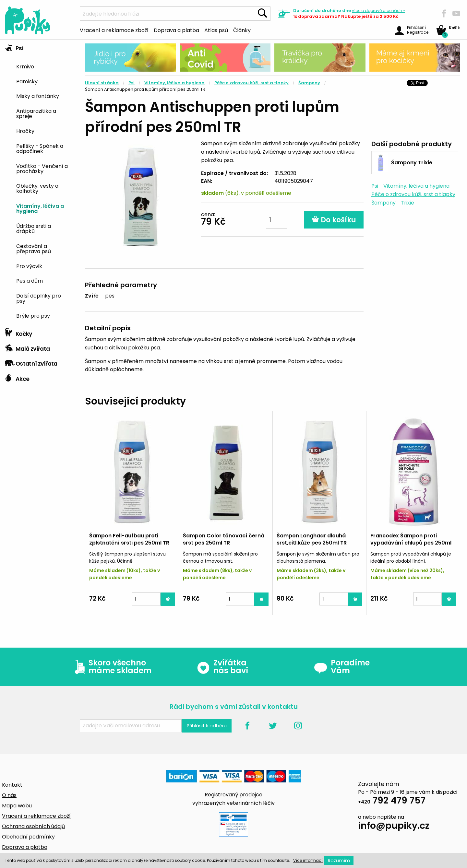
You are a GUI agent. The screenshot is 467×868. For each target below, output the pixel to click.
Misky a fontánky (38, 96)
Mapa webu (17, 806)
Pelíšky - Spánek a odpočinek (40, 148)
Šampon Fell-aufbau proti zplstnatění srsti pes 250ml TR (129, 539)
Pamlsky (27, 81)
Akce (17, 377)
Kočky (19, 332)
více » (378, 11)
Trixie (407, 203)
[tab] (39, 182)
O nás (9, 795)
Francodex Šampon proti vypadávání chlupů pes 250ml (411, 539)
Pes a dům (30, 280)
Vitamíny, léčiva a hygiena (40, 208)
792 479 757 (392, 801)
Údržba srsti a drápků (34, 228)
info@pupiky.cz (394, 827)
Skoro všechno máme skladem (112, 667)
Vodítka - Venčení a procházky (42, 168)
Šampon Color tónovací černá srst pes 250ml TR (224, 539)
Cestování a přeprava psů (34, 248)
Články (242, 30)
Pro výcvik (29, 266)
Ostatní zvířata (31, 362)
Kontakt (12, 785)
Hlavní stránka (102, 83)
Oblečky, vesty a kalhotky (37, 188)
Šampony (309, 83)
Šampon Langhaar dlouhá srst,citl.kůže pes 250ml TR (312, 539)
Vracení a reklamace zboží (114, 30)
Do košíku (334, 220)
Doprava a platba (176, 30)
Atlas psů (216, 30)
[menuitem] (45, 66)
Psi (14, 47)
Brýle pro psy (33, 315)
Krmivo (25, 66)
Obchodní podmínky (28, 837)
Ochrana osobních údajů (33, 826)
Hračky (25, 131)
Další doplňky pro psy (39, 298)
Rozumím (339, 861)
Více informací (308, 860)
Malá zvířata (27, 347)
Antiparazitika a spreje (36, 113)
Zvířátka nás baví (222, 667)
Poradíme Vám (342, 667)
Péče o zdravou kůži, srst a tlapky (251, 83)
